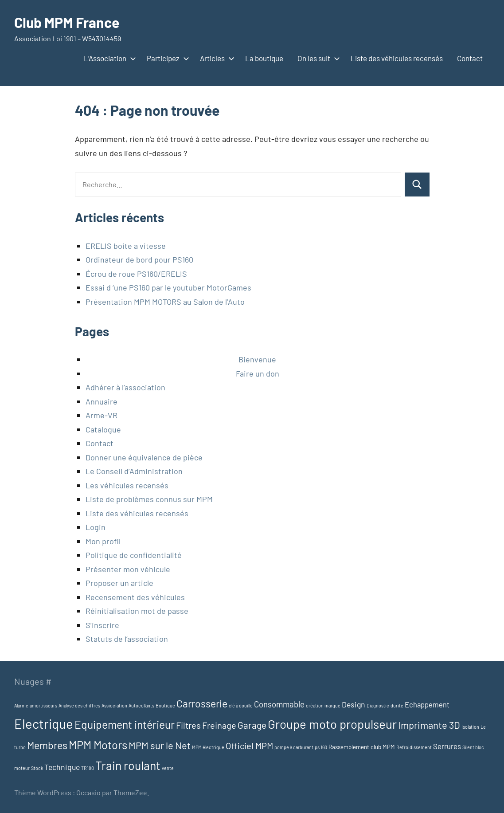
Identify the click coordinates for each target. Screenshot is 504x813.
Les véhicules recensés (127, 485)
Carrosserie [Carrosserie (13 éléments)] (202, 703)
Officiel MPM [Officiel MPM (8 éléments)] (249, 746)
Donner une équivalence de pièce (144, 457)
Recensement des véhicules (135, 597)
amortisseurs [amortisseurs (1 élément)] (43, 705)
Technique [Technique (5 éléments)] (62, 767)
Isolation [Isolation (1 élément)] (470, 727)
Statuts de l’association (127, 639)
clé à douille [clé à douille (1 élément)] (241, 705)
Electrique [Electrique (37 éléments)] (44, 724)
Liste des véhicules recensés (397, 58)
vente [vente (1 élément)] (168, 768)
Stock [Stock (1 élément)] (37, 768)
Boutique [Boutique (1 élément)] (165, 705)
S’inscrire (102, 625)
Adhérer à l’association (125, 387)
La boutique (264, 58)
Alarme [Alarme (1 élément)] (21, 705)
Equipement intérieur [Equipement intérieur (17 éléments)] (125, 724)
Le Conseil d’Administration (134, 471)
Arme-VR (102, 415)
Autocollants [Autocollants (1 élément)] (141, 705)
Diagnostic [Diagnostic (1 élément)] (378, 705)
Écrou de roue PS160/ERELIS (136, 274)
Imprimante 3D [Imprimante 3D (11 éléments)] (429, 725)
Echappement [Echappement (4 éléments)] (427, 704)
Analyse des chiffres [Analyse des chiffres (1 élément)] (79, 705)
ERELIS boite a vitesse (126, 246)
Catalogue (103, 429)
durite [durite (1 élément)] (397, 705)
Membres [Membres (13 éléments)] (47, 745)
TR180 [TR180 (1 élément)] (88, 768)
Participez (166, 58)
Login (96, 527)
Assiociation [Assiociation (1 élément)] (114, 705)
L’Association (108, 58)
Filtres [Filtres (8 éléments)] (188, 725)
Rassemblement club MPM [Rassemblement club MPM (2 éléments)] (362, 747)
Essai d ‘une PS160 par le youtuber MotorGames (168, 287)
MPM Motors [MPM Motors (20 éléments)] (98, 744)
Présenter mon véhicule (128, 569)
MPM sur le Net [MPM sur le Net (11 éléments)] (160, 745)
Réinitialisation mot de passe (137, 611)
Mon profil (103, 541)
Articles (215, 58)
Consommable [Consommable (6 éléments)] (279, 704)
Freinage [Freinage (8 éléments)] (219, 725)
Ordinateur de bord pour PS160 (139, 259)
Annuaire (102, 401)
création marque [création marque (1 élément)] (323, 705)
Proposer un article (119, 583)
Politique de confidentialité (134, 555)
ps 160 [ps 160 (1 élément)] (321, 747)
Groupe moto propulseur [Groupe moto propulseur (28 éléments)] (332, 724)
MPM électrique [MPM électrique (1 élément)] (208, 747)
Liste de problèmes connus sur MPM (149, 499)
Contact (470, 58)
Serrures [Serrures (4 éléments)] (447, 746)
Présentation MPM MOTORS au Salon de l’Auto (165, 302)
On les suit (317, 58)
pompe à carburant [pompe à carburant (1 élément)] (294, 747)
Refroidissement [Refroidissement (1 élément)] (414, 747)
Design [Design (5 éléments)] (354, 704)
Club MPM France (67, 22)
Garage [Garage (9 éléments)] (252, 725)
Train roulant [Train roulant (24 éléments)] (128, 765)
